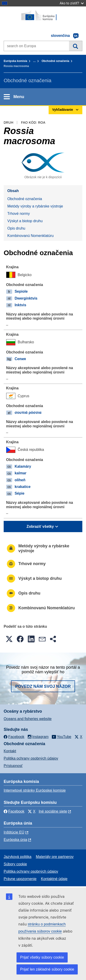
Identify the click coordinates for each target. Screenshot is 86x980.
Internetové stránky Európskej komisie (35, 790)
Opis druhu (16, 228)
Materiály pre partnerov (55, 857)
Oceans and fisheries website (28, 719)
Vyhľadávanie (76, 46)
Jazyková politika (18, 857)
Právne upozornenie (20, 879)
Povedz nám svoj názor (43, 686)
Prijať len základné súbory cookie (47, 969)
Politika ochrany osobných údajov (31, 758)
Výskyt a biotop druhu (25, 221)
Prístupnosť (13, 766)
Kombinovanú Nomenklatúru (31, 236)
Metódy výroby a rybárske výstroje (35, 206)
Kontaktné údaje (54, 879)
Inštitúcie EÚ (14, 832)
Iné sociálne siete (53, 811)
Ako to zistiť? (72, 3)
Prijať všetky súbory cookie (42, 957)
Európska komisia (15, 61)
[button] (9, 639)
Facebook (14, 811)
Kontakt (10, 751)
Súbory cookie (15, 864)
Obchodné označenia (55, 61)
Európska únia (15, 840)
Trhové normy (19, 214)
